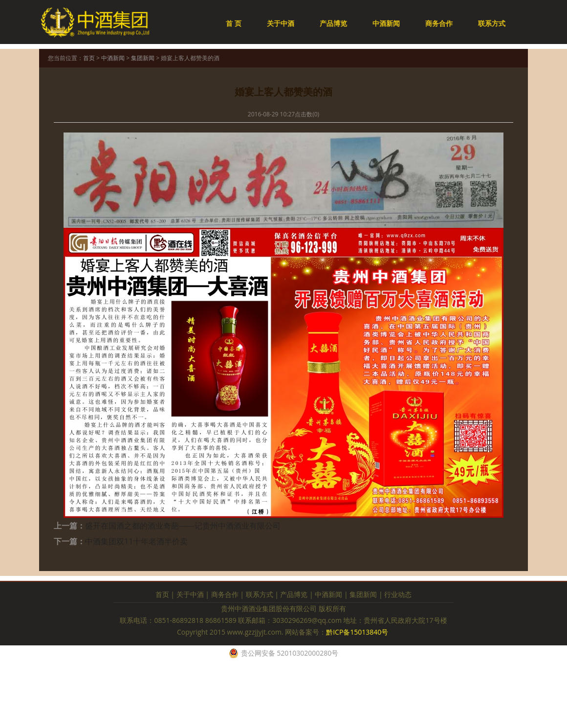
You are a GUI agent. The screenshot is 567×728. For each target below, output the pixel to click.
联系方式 (492, 23)
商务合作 (439, 23)
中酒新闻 (386, 23)
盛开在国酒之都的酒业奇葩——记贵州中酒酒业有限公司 (183, 526)
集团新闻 (143, 58)
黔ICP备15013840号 (358, 632)
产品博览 (333, 23)
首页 (89, 58)
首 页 (234, 23)
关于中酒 (281, 23)
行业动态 (398, 594)
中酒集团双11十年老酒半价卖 (136, 541)
